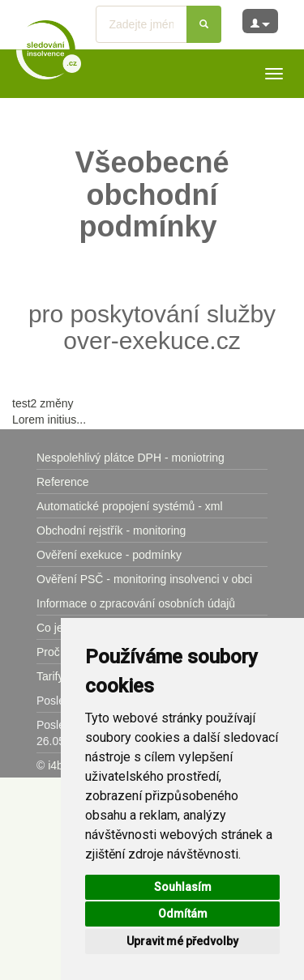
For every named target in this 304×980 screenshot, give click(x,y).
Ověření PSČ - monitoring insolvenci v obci (144, 579)
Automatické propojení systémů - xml (130, 506)
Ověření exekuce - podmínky (109, 555)
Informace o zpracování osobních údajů (136, 603)
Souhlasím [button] (183, 887)
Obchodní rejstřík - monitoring (111, 530)
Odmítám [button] (183, 914)
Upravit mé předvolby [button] (182, 941)
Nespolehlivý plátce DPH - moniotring (131, 458)
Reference (63, 482)
